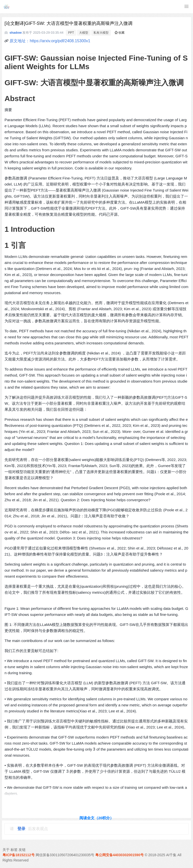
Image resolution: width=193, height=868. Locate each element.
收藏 (119, 33)
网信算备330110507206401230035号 (65, 855)
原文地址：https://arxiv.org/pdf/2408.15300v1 (50, 41)
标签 (14, 850)
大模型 (84, 33)
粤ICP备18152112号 (19, 855)
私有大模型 (101, 33)
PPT (71, 33)
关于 (6, 850)
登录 (21, 829)
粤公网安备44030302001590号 (119, 855)
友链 (22, 850)
